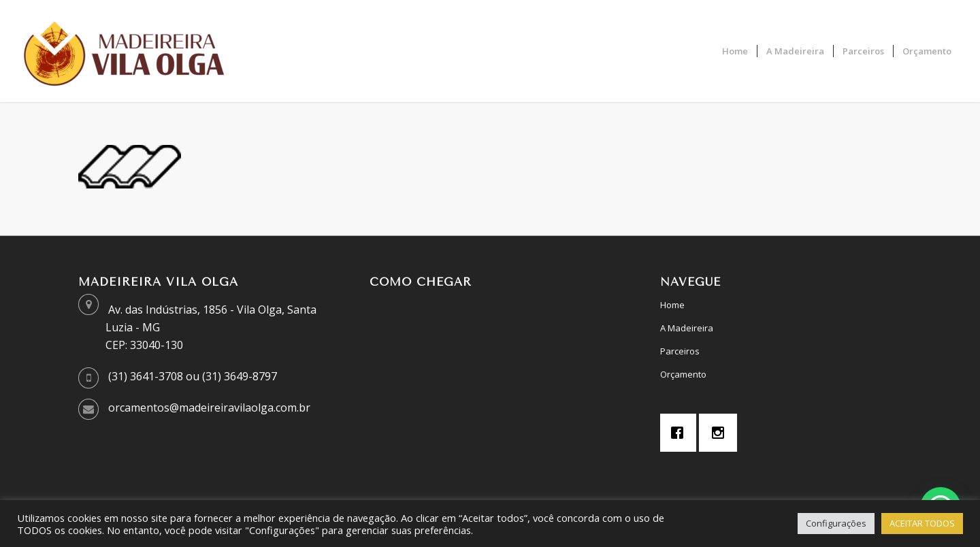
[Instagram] (721, 433)
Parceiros (680, 351)
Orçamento (683, 374)
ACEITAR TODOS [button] (922, 523)
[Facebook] (681, 433)
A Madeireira (687, 328)
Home (672, 305)
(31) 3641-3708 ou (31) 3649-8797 (193, 376)
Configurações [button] (836, 523)
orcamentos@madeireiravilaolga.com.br (209, 408)
